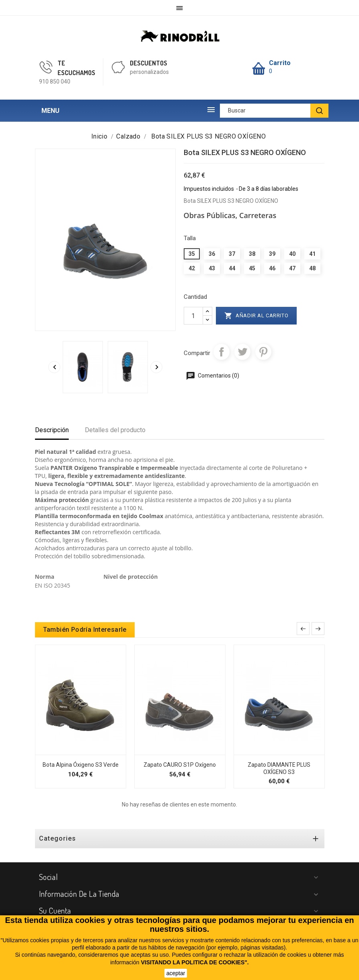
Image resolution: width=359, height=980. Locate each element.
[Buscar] (274, 111)
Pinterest (263, 352)
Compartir (222, 352)
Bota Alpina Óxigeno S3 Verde (81, 765)
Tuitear (242, 352)
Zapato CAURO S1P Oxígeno (180, 765)
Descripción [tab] (52, 430)
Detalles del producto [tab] (115, 430)
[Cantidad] (193, 316)
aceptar (176, 973)
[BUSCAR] (319, 111)
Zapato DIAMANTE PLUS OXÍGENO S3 (279, 768)
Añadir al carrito (256, 316)
